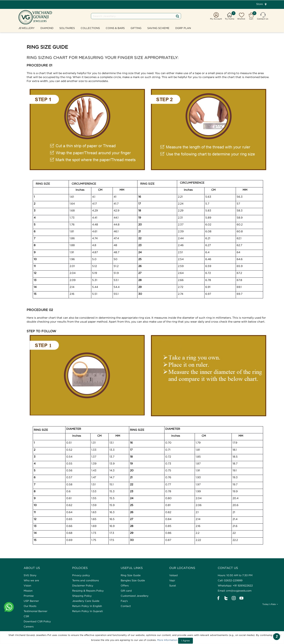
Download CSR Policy (37, 621)
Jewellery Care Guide (86, 601)
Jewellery (26, 28)
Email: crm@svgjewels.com (235, 591)
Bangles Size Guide (133, 580)
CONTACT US (228, 568)
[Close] (280, 635)
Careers (29, 626)
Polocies (80, 568)
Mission (28, 591)
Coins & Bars (115, 28)
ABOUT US (32, 568)
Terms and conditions (85, 580)
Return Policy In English (87, 606)
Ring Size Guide (131, 575)
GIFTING (136, 28)
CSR (26, 616)
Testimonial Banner (35, 611)
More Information (167, 640)
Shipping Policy (82, 596)
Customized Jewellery (135, 596)
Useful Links (132, 568)
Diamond (47, 28)
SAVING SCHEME (158, 28)
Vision (27, 585)
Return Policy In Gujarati (87, 611)
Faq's (124, 601)
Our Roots (30, 606)
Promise (29, 596)
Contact (126, 606)
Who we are (31, 580)
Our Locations (182, 568)
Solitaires (67, 28)
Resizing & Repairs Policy (88, 591)
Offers (125, 585)
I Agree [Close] (185, 641)
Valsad (173, 575)
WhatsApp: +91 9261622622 (235, 585)
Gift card (126, 591)
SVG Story (30, 575)
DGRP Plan (183, 28)
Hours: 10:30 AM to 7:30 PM (235, 575)
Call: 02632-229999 (230, 580)
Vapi (172, 580)
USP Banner (31, 601)
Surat (173, 585)
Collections (90, 28)
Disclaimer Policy (83, 585)
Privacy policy (81, 575)
